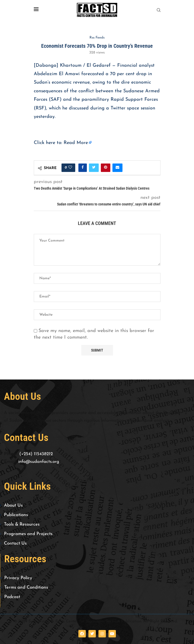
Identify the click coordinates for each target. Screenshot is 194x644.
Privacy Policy (18, 578)
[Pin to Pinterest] (106, 168)
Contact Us (15, 543)
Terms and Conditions (26, 587)
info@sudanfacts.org (39, 462)
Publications (16, 515)
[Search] (159, 10)
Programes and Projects (28, 534)
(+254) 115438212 (36, 454)
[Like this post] (70, 168)
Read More (76, 143)
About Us (13, 505)
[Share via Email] (117, 168)
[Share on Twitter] (94, 168)
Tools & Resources (22, 524)
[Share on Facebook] (83, 168)
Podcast (12, 597)
